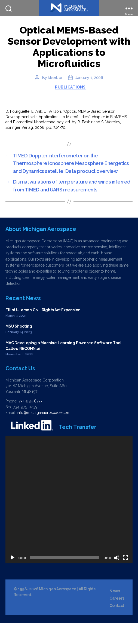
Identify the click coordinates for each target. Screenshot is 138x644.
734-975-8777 (30, 422)
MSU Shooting (19, 347)
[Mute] (117, 578)
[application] (69, 520)
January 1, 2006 (89, 98)
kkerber (55, 98)
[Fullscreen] (125, 578)
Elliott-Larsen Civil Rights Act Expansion (43, 331)
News (115, 612)
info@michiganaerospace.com (44, 433)
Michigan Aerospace (57, 610)
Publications (70, 108)
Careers (117, 619)
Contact (117, 626)
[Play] (13, 578)
